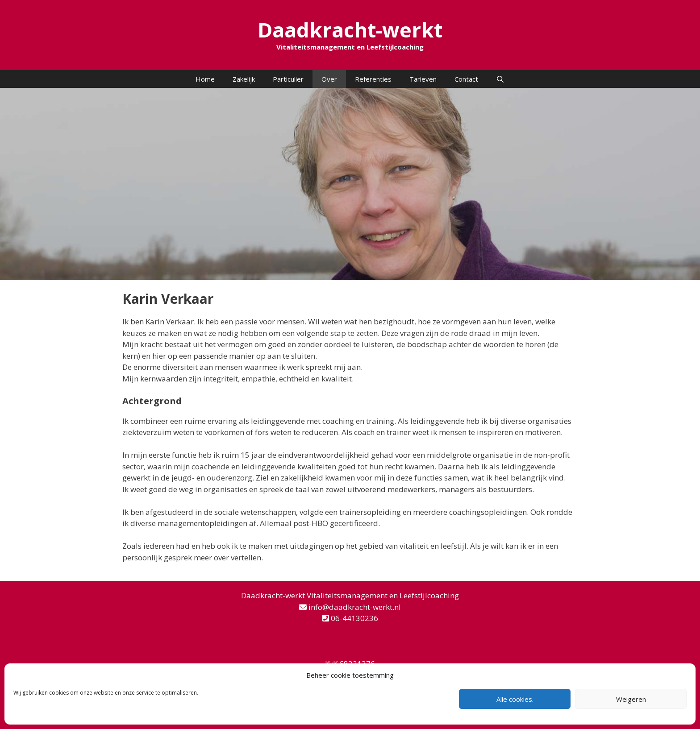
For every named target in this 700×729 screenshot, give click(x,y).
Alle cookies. (515, 699)
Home (205, 79)
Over (329, 79)
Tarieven (423, 79)
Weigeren (631, 699)
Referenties (373, 79)
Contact (466, 79)
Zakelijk (244, 79)
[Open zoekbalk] (500, 79)
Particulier (288, 79)
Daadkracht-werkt (350, 30)
